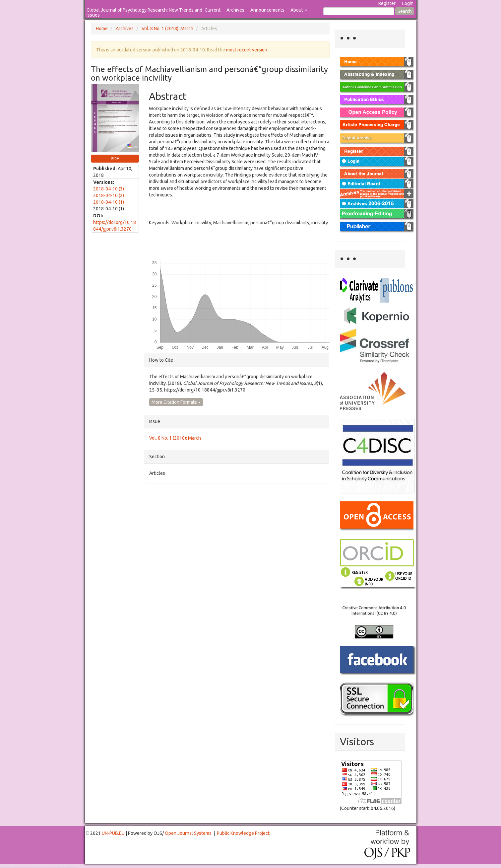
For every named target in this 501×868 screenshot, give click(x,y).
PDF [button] (115, 159)
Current (213, 10)
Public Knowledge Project (243, 833)
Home (102, 29)
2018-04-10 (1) (109, 202)
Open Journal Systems (188, 833)
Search (405, 11)
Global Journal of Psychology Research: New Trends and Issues (144, 12)
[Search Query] (359, 11)
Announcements (267, 10)
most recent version (247, 50)
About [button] (299, 10)
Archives (235, 10)
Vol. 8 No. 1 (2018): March (167, 29)
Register (387, 3)
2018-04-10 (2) (109, 195)
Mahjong (27, 868)
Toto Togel (26, 867)
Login (408, 3)
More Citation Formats (176, 402)
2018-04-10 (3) (109, 189)
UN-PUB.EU (113, 833)
